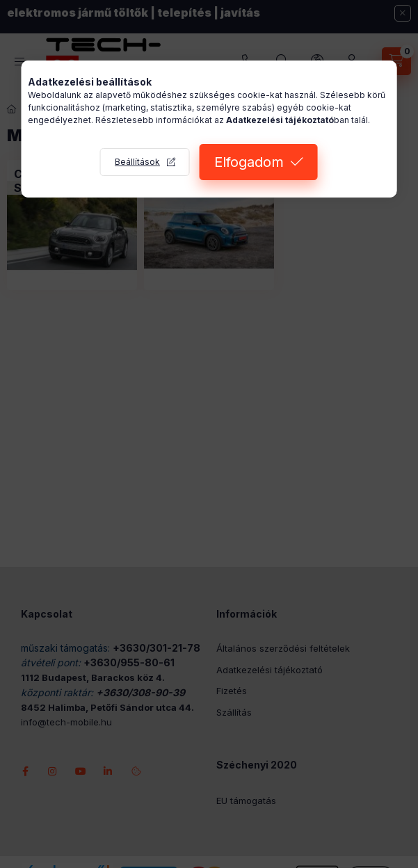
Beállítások (137, 162)
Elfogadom (249, 162)
